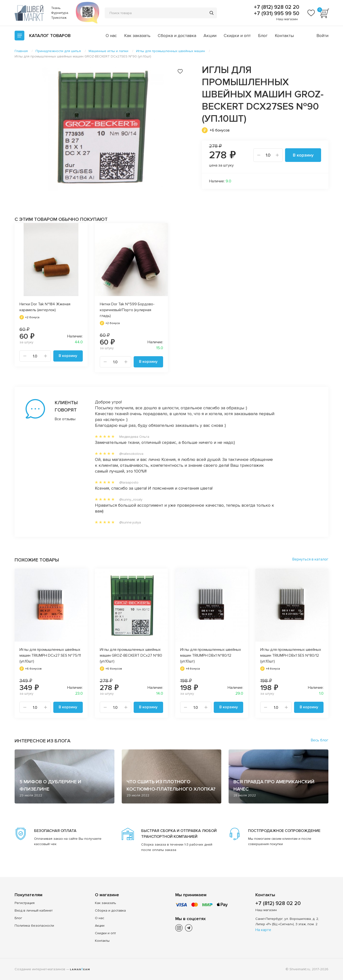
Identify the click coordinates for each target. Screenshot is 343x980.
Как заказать (137, 36)
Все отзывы (65, 419)
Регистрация (25, 903)
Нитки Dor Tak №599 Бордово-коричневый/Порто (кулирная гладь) (127, 310)
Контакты (284, 36)
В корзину (303, 155)
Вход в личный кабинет (34, 910)
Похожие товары (37, 560)
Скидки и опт (237, 36)
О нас (111, 36)
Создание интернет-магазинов (40, 969)
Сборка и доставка (177, 36)
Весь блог (320, 740)
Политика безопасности (34, 925)
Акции (210, 36)
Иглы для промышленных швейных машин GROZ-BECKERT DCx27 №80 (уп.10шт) (131, 655)
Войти (322, 36)
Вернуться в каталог (310, 559)
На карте (263, 930)
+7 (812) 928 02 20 (276, 7)
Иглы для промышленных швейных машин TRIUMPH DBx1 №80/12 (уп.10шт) (211, 655)
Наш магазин (287, 19)
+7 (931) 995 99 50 (276, 14)
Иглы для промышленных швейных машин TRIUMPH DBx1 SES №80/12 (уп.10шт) (291, 655)
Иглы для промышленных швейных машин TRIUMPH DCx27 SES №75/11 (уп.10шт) (50, 655)
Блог (263, 36)
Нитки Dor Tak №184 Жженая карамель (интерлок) (45, 307)
